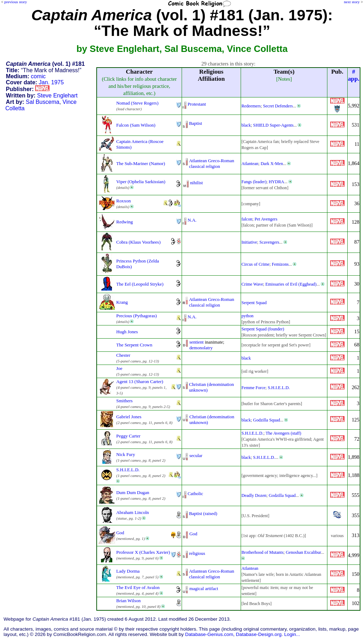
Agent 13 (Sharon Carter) (140, 381)
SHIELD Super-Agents (273, 125)
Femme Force (253, 388)
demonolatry (201, 348)
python (247, 316)
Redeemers (251, 106)
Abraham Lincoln (133, 512)
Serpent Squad (254, 303)
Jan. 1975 (51, 82)
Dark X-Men (272, 164)
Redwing (125, 222)
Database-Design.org (259, 634)
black (246, 125)
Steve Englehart (57, 95)
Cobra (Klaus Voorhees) (138, 242)
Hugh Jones (127, 332)
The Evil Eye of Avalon (138, 587)
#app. (354, 75)
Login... (292, 634)
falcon (247, 219)
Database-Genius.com (209, 634)
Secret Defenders (278, 106)
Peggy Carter (128, 436)
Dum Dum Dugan (133, 492)
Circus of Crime (255, 264)
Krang (122, 302)
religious (197, 553)
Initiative (249, 242)
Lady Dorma (128, 571)
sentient (197, 342)
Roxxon (124, 201)
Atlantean (250, 164)
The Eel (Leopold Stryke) (140, 284)
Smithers (124, 401)
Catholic (196, 494)
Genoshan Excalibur (303, 552)
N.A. (192, 220)
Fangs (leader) (254, 182)
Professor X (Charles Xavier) (143, 552)
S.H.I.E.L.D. (279, 388)
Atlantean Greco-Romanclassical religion (212, 163)
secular (196, 455)
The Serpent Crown (134, 345)
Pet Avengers (266, 219)
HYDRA (277, 182)
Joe (119, 368)
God (120, 533)
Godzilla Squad (267, 420)
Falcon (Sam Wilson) (136, 125)
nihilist (197, 183)
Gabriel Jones (129, 417)
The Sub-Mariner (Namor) (141, 163)
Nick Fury (126, 454)
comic (38, 76)
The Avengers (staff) (283, 433)
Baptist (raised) (203, 513)
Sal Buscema (43, 102)
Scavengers (269, 242)
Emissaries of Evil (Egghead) (291, 284)
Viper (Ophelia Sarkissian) (141, 182)
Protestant (197, 104)
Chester (123, 355)
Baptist (196, 123)
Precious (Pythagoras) (136, 316)
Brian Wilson (129, 601)
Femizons (280, 264)
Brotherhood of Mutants (262, 552)
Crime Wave (252, 284)
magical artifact (204, 588)
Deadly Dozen (254, 495)
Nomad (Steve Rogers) (137, 103)
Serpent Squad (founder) (263, 329)
